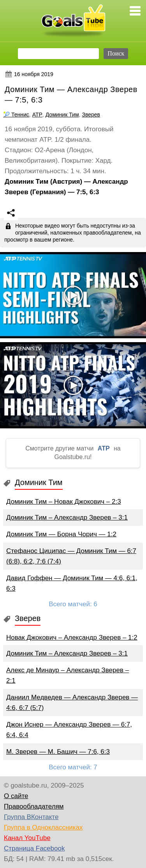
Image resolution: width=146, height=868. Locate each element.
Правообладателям (34, 806)
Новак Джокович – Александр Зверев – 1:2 (72, 638)
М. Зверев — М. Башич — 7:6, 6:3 (58, 752)
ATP (37, 115)
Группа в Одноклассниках (43, 827)
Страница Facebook (34, 848)
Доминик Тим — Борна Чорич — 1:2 (61, 534)
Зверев (91, 115)
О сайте (16, 796)
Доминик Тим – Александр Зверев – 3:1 (67, 517)
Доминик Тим (62, 115)
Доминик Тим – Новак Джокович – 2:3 (64, 502)
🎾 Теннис (16, 115)
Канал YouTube (27, 838)
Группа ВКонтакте (31, 817)
